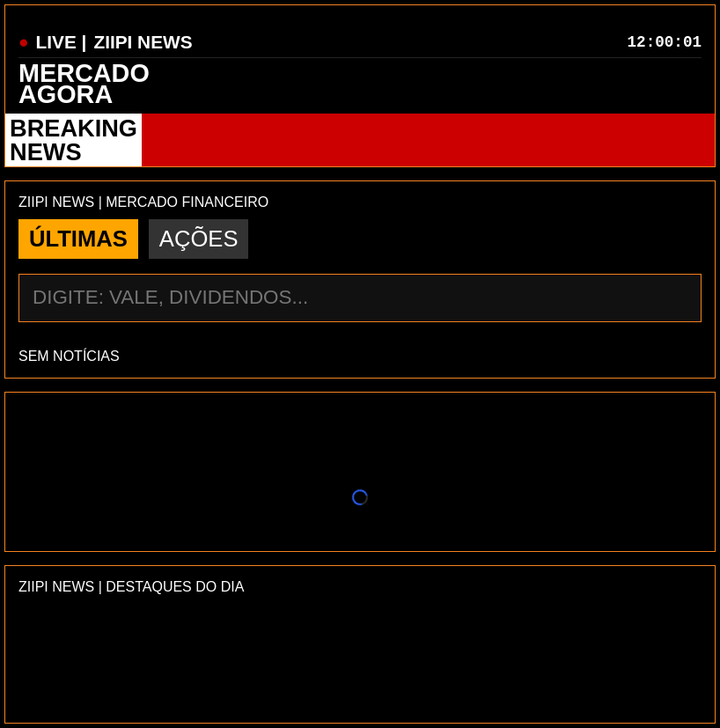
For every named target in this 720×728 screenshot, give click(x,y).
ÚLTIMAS (78, 239)
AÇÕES (199, 239)
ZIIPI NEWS (143, 42)
